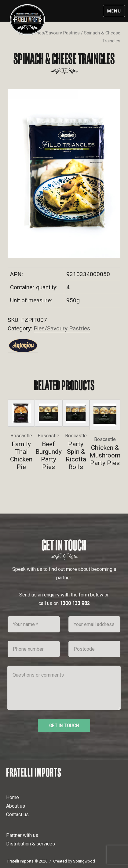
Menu (114, 11)
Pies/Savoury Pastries (58, 33)
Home (13, 797)
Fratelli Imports (34, 772)
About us (16, 806)
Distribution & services (31, 844)
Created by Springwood (74, 861)
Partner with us (22, 835)
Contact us (17, 815)
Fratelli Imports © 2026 (27, 861)
